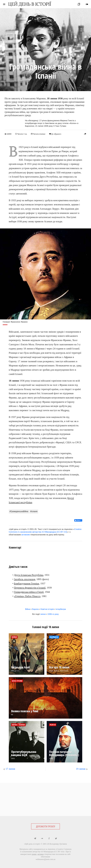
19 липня (81, 769)
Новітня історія (47, 609)
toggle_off (87, 4)
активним (26, 535)
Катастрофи (17, 681)
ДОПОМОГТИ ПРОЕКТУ (46, 826)
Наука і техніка (18, 725)
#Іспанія (34, 511)
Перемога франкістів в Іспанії (30, 588)
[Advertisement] (45, 799)
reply (85, 134)
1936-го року (53, 614)
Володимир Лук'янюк (58, 844)
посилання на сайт (63, 854)
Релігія (53, 725)
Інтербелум (61, 609)
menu (4, 4)
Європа (35, 609)
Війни (28, 609)
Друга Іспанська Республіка (29, 575)
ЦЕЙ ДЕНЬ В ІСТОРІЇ (30, 4)
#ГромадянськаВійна (19, 511)
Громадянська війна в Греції (29, 592)
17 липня (10, 769)
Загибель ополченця (25, 579)
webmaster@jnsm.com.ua (45, 859)
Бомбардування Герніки (27, 583)
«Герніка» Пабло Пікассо (27, 596)
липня (43, 614)
